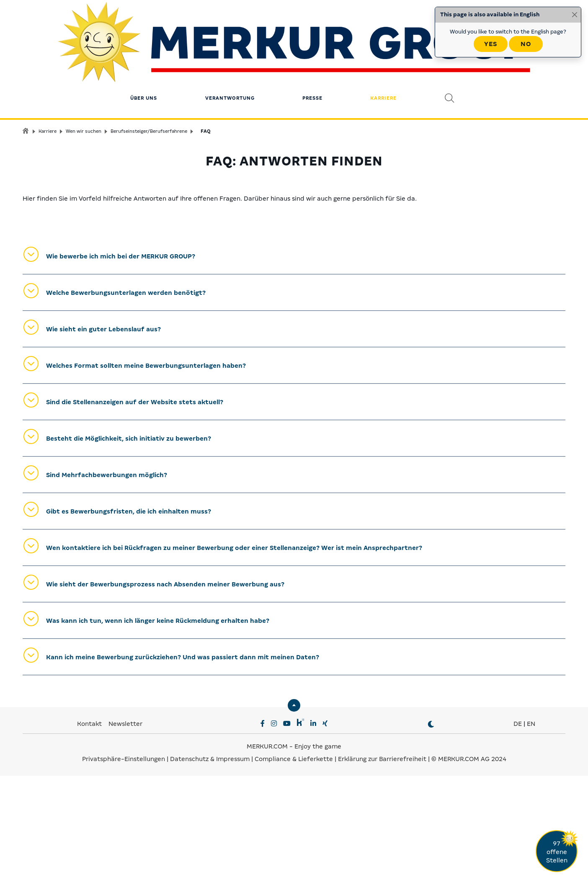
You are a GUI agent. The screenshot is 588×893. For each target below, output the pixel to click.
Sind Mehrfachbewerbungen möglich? (107, 592)
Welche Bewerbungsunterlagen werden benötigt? (126, 410)
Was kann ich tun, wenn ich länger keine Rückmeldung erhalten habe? (158, 738)
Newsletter (125, 841)
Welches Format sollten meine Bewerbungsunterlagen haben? (146, 483)
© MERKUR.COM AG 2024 (469, 876)
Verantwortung (230, 57)
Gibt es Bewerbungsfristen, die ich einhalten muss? (129, 629)
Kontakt (90, 841)
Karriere (383, 57)
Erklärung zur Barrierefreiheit (382, 876)
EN (531, 841)
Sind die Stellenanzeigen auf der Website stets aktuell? (135, 519)
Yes (491, 44)
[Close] (575, 15)
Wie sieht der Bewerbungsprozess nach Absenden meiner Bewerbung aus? (165, 702)
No (526, 44)
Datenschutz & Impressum (211, 876)
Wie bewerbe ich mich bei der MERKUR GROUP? (121, 374)
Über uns (144, 57)
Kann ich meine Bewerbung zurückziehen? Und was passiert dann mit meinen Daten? (183, 774)
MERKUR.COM (267, 864)
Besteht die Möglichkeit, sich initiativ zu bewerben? (129, 556)
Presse (312, 57)
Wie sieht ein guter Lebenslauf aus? (103, 446)
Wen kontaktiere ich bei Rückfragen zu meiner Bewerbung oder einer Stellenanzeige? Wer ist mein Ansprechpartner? (234, 665)
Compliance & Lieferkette (295, 876)
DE (518, 841)
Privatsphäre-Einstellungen (124, 876)
